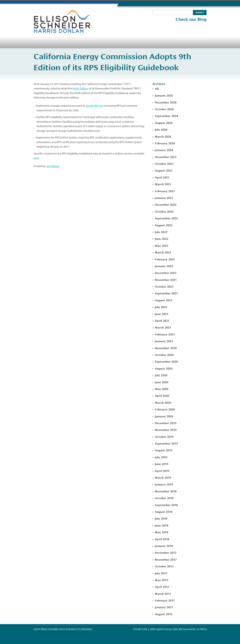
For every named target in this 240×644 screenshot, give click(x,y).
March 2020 (163, 402)
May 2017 (162, 580)
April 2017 (162, 586)
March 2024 (163, 136)
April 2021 (162, 320)
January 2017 (164, 607)
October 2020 (164, 355)
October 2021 (164, 286)
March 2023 (163, 184)
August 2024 (164, 123)
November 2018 (166, 491)
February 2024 (165, 143)
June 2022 (162, 238)
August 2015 (164, 614)
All (157, 88)
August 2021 (164, 300)
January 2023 (164, 198)
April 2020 (162, 395)
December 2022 (166, 204)
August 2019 (164, 450)
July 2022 (161, 232)
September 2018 (166, 505)
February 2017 (165, 600)
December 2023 (166, 157)
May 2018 (162, 532)
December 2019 (166, 423)
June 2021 (162, 314)
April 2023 (162, 177)
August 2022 (164, 225)
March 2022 (163, 252)
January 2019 (164, 484)
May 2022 (162, 245)
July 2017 (161, 573)
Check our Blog (191, 19)
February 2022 (165, 259)
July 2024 (161, 129)
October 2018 (164, 498)
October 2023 (164, 163)
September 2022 (166, 218)
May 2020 (162, 389)
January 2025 (164, 95)
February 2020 (165, 409)
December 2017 (166, 552)
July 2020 (161, 375)
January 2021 (164, 341)
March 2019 (163, 477)
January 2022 (164, 266)
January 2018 (164, 546)
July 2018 (161, 518)
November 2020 (166, 348)
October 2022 (164, 211)
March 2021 (163, 327)
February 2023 (165, 191)
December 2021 (166, 273)
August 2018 (164, 511)
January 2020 (164, 416)
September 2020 (166, 361)
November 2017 (166, 559)
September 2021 (166, 293)
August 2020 (164, 368)
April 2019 (162, 471)
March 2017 (163, 593)
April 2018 (162, 539)
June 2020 (162, 382)
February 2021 (165, 334)
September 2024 (166, 116)
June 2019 (162, 464)
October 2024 (164, 109)
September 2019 (166, 443)
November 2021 (166, 280)
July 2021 (161, 307)
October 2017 (164, 566)
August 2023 (164, 170)
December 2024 (166, 102)
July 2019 (161, 457)
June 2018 (162, 525)
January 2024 (164, 150)
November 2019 (166, 430)
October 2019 (164, 436)
